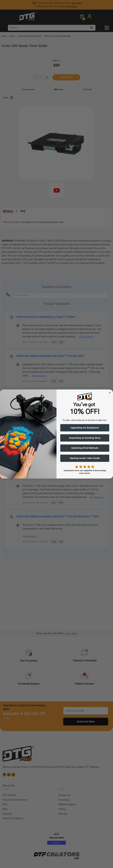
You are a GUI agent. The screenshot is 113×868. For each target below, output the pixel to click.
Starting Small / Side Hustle (85, 458)
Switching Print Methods (85, 448)
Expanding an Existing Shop (85, 438)
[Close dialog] (110, 393)
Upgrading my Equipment (85, 428)
